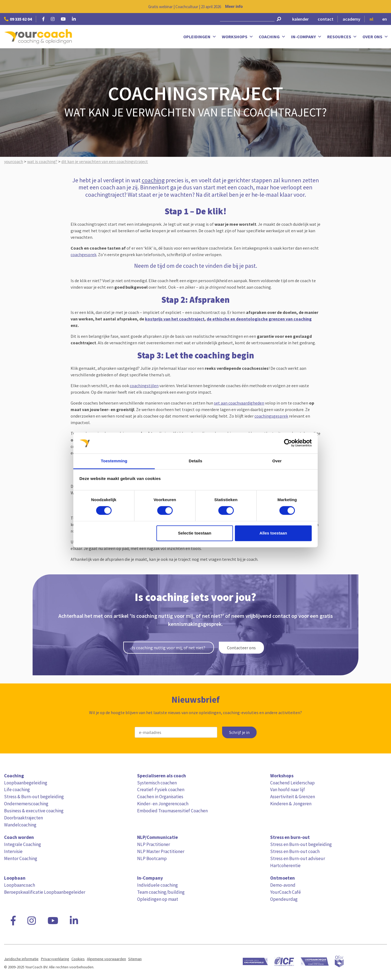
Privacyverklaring (55, 959)
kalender (300, 19)
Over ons (375, 37)
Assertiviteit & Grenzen (293, 797)
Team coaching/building (161, 892)
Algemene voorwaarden (106, 959)
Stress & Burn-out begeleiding (34, 797)
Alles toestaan (273, 533)
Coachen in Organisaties (160, 797)
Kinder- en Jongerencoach (163, 804)
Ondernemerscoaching (26, 804)
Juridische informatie (21, 959)
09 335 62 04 (18, 19)
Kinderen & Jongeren (291, 804)
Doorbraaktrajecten (23, 818)
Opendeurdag (284, 899)
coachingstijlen (144, 386)
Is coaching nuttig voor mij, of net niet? (169, 648)
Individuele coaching (157, 885)
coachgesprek (83, 254)
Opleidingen (200, 37)
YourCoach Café (286, 892)
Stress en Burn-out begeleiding (301, 844)
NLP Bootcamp (152, 858)
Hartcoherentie (285, 866)
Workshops (238, 37)
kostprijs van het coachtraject (175, 319)
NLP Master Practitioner (161, 851)
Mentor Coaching (21, 858)
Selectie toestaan (195, 533)
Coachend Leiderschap (292, 783)
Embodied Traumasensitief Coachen (172, 811)
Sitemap (135, 959)
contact (326, 19)
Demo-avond (283, 885)
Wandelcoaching (20, 825)
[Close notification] (382, 7)
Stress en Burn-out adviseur (298, 858)
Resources (342, 37)
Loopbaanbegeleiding (26, 783)
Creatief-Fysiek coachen (161, 790)
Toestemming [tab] (114, 461)
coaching (153, 180)
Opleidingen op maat (158, 899)
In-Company (306, 37)
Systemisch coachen (157, 783)
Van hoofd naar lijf (288, 790)
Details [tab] (195, 461)
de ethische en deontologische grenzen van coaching (259, 319)
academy (351, 19)
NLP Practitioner (154, 844)
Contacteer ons (241, 648)
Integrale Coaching (23, 844)
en (385, 19)
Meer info (234, 7)
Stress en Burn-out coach (295, 851)
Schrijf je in (239, 732)
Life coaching (17, 790)
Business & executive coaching (34, 811)
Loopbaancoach (20, 885)
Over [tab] (277, 461)
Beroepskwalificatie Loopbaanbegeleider (45, 892)
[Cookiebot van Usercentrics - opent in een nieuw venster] (288, 443)
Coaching (272, 37)
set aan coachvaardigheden (239, 403)
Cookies (78, 959)
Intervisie (13, 851)
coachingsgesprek (271, 416)
